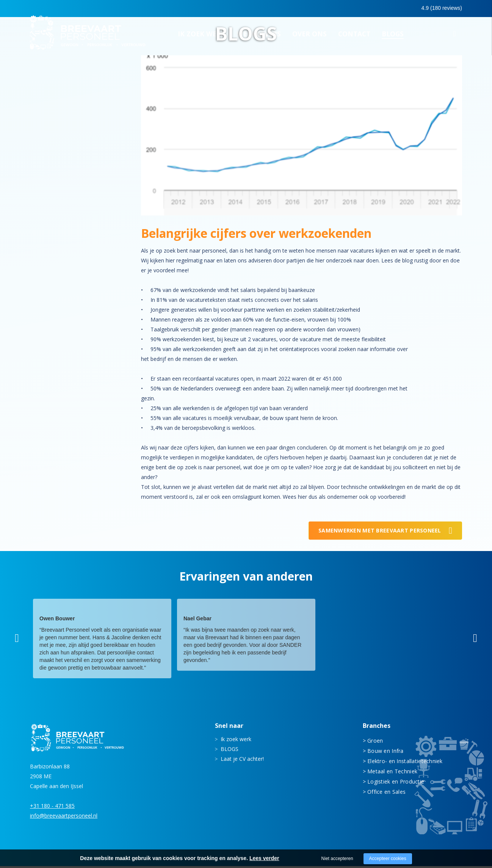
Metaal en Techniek (392, 774)
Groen (375, 743)
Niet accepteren (337, 859)
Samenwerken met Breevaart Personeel (380, 533)
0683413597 (396, 9)
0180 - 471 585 (344, 8)
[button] (17, 641)
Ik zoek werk (236, 741)
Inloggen (441, 8)
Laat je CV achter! (242, 761)
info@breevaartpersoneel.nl (64, 817)
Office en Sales (386, 794)
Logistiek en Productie (396, 784)
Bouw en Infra (385, 753)
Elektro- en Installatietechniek (405, 763)
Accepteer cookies (388, 859)
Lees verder (264, 858)
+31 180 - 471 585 (52, 808)
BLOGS (230, 751)
